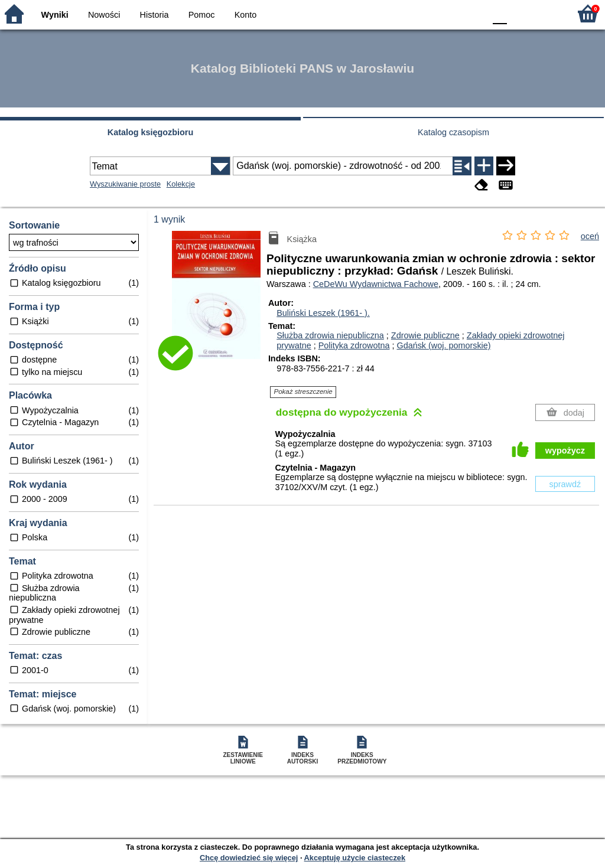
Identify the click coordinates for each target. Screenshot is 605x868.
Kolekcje (181, 184)
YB (448, 13)
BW (425, 13)
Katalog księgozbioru (151, 132)
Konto (246, 15)
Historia (154, 15)
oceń (590, 236)
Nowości (104, 15)
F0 (500, 13)
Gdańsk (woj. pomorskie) (443, 345)
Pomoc (202, 15)
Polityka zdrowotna (354, 345)
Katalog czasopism (453, 132)
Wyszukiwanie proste (125, 184)
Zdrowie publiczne (425, 335)
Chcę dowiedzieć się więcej (249, 858)
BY (472, 13)
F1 (520, 13)
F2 (547, 13)
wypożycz (565, 451)
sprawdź (565, 484)
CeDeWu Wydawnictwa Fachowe (376, 284)
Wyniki (55, 15)
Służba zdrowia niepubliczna (330, 335)
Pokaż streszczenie (303, 391)
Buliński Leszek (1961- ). (323, 313)
